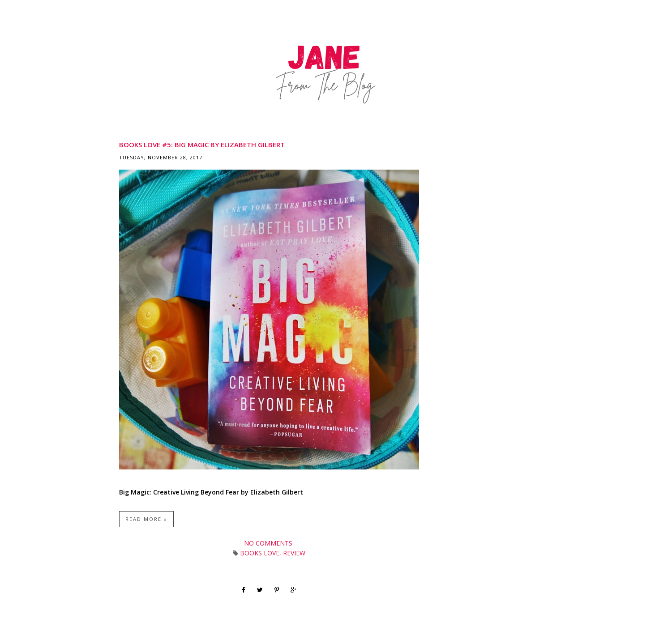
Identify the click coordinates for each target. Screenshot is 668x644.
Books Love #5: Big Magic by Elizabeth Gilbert (202, 145)
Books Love (260, 553)
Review (294, 553)
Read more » (146, 519)
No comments (269, 543)
